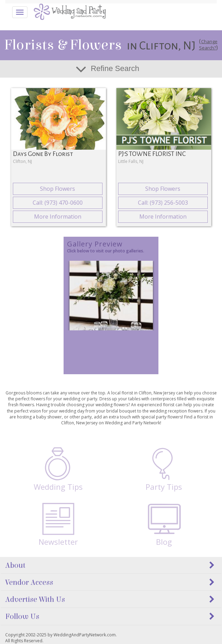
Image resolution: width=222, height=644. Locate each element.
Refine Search (115, 68)
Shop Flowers (57, 189)
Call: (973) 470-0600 (58, 203)
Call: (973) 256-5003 (163, 203)
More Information (58, 217)
